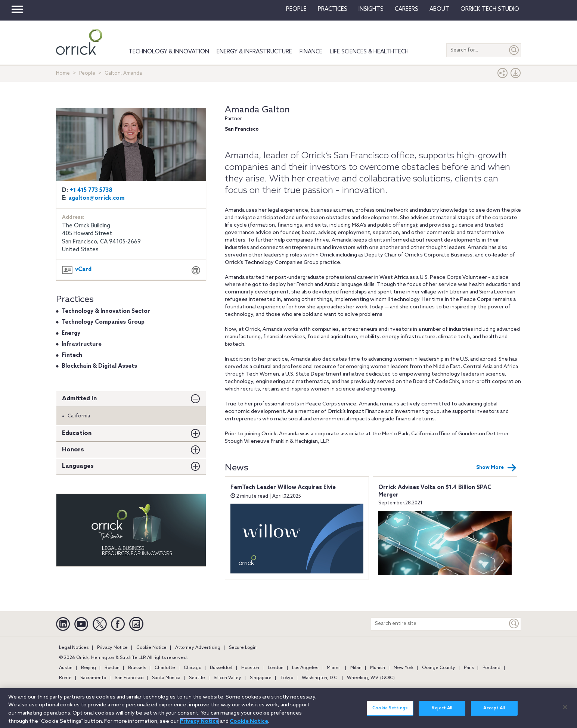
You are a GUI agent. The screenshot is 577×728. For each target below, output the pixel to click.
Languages (78, 466)
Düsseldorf (221, 668)
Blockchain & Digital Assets (99, 366)
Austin (66, 668)
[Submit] (514, 50)
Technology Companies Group (103, 322)
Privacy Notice (112, 648)
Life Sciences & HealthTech (369, 52)
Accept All (494, 713)
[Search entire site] (439, 624)
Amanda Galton (257, 110)
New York (404, 668)
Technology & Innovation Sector (106, 311)
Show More (496, 468)
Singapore (261, 678)
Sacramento (93, 678)
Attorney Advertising (198, 648)
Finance (311, 52)
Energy (71, 333)
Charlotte (165, 668)
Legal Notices (74, 648)
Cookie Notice (151, 648)
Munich (378, 668)
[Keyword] (514, 624)
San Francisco (129, 678)
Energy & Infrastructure (254, 52)
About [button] (439, 9)
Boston (112, 668)
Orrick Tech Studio (490, 9)
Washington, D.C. (320, 678)
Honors (73, 450)
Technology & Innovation (169, 52)
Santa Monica (166, 678)
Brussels (137, 668)
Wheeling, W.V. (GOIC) (371, 678)
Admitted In (79, 399)
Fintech (72, 355)
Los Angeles (305, 668)
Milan (356, 668)
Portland (491, 668)
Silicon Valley (227, 678)
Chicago (193, 668)
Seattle (197, 678)
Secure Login (243, 648)
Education (77, 433)
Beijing (89, 668)
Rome (65, 678)
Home (63, 73)
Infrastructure (82, 344)
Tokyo (287, 678)
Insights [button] (371, 9)
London (276, 668)
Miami (333, 668)
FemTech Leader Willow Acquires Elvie (283, 488)
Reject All (442, 713)
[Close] (565, 712)
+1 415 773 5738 (91, 190)
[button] (503, 75)
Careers (407, 9)
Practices (333, 9)
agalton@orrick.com (97, 198)
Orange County (439, 668)
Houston (250, 668)
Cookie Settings (390, 713)
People (296, 9)
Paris (469, 668)
